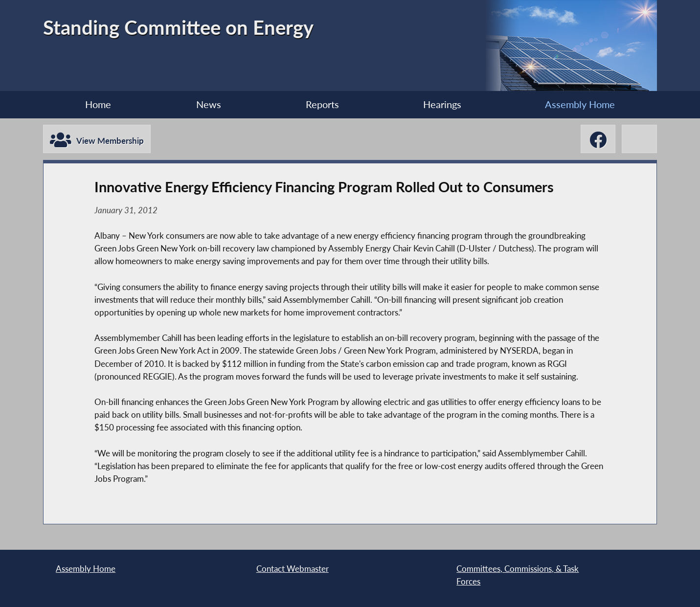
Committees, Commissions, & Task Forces (518, 575)
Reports (322, 104)
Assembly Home (580, 104)
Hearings (442, 104)
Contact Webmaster (293, 569)
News (209, 104)
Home (98, 104)
